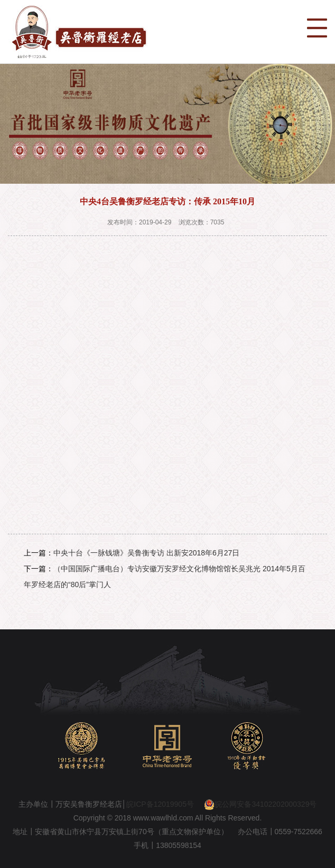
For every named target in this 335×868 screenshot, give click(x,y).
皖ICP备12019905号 (160, 804)
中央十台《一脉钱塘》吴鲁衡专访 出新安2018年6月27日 (146, 553)
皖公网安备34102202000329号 (260, 804)
